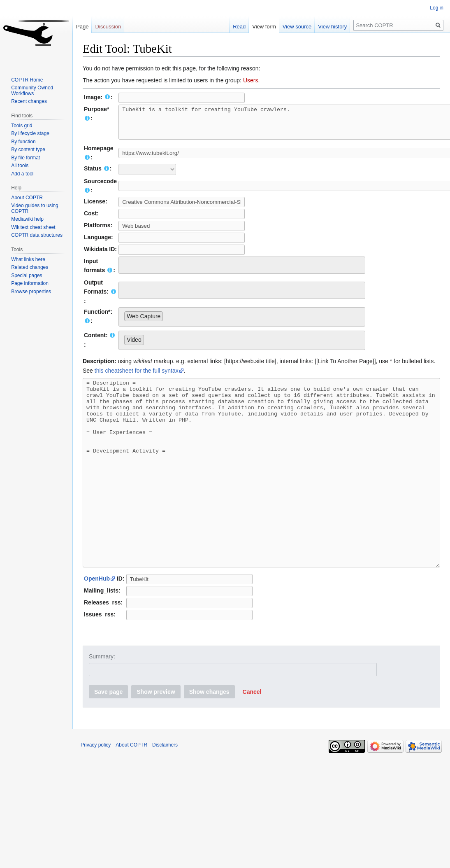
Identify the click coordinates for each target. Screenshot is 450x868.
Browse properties (31, 292)
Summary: (102, 700)
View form (260, 27)
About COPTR (27, 198)
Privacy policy (96, 788)
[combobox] (242, 271)
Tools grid (22, 126)
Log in (437, 8)
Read (235, 27)
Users (251, 80)
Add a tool (22, 174)
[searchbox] (126, 270)
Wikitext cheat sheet (33, 227)
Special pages (27, 275)
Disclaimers (165, 788)
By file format (26, 158)
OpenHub (97, 622)
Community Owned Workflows (32, 91)
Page (82, 27)
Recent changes (29, 101)
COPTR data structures (37, 235)
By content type (28, 149)
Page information (30, 283)
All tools (20, 166)
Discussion (108, 27)
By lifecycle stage (30, 133)
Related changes (30, 267)
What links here (28, 259)
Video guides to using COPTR (35, 208)
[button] (252, 735)
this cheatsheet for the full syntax (137, 377)
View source (293, 27)
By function (23, 142)
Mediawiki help (27, 219)
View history (329, 27)
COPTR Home (27, 80)
